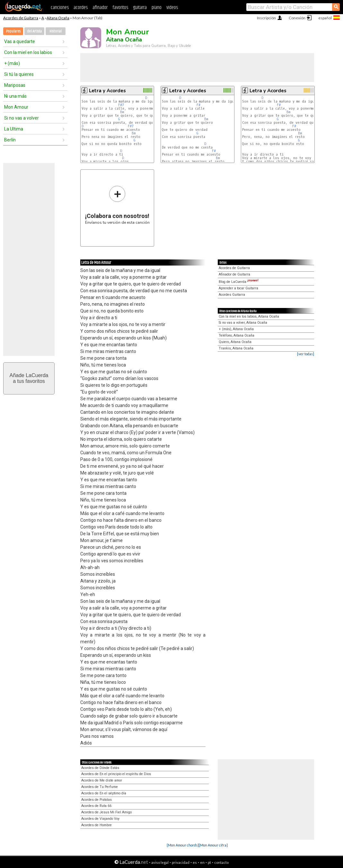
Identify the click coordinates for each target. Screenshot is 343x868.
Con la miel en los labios (28, 52)
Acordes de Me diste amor (102, 780)
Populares (13, 31)
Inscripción (266, 18)
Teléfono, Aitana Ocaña (237, 335)
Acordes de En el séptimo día (104, 793)
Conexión (297, 18)
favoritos (120, 8)
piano (157, 8)
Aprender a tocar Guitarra (238, 288)
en (202, 862)
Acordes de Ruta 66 (96, 806)
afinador (100, 8)
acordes (81, 8)
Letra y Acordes (107, 91)
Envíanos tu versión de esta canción (117, 205)
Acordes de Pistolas (97, 800)
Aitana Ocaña (58, 18)
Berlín (10, 140)
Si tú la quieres (19, 74)
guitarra (140, 8)
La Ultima (14, 129)
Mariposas (15, 85)
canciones (60, 8)
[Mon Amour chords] (183, 845)
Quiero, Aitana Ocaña (235, 342)
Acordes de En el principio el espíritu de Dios (116, 774)
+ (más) (12, 63)
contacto (221, 862)
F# (198, 105)
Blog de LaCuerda (239, 282)
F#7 (121, 105)
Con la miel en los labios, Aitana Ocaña (249, 316)
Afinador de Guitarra (234, 274)
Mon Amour (16, 107)
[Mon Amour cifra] (213, 845)
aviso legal (160, 862)
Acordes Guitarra (232, 295)
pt (209, 862)
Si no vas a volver (22, 118)
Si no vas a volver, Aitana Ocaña (243, 323)
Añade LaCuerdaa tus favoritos (29, 378)
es (195, 862)
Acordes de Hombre (97, 825)
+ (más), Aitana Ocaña (236, 329)
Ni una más (15, 96)
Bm (122, 112)
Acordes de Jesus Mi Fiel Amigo (106, 812)
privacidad (181, 862)
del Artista (34, 31)
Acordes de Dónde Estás (100, 768)
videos (172, 8)
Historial (56, 31)
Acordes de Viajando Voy (100, 819)
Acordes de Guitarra (21, 18)
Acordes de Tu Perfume (100, 787)
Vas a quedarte (20, 41)
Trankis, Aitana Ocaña (236, 348)
